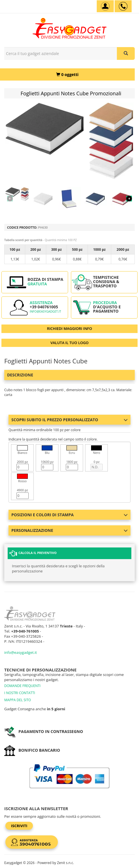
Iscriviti (19, 826)
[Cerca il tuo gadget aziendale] (126, 53)
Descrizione (20, 375)
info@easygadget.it (46, 311)
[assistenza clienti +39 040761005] (123, 6)
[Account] (105, 6)
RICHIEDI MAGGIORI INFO (70, 328)
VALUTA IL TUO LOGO (70, 343)
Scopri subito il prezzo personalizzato (69, 420)
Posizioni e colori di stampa (69, 515)
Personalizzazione (69, 530)
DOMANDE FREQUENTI (22, 686)
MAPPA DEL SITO (18, 700)
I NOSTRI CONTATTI (20, 693)
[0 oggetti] (67, 74)
